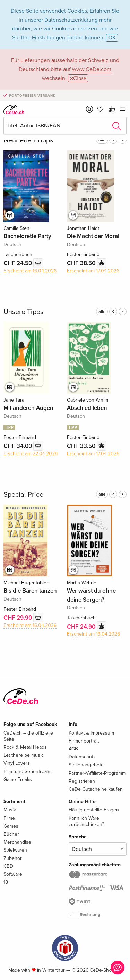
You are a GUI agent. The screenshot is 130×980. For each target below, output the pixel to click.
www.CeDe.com (92, 69)
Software (13, 874)
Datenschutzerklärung (71, 20)
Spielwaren (15, 850)
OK (112, 38)
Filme (9, 818)
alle (102, 140)
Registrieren (82, 781)
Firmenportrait (84, 741)
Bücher (11, 834)
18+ (7, 882)
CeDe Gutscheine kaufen (96, 789)
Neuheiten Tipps (28, 140)
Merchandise (17, 842)
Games (11, 826)
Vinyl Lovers (17, 763)
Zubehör (13, 858)
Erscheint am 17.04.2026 (93, 271)
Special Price (23, 495)
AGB (73, 749)
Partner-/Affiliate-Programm (97, 773)
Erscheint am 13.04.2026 (93, 634)
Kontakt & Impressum (91, 733)
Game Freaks (18, 779)
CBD (8, 866)
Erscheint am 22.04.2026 (31, 454)
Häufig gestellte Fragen (94, 810)
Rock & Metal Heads (25, 747)
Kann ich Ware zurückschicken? (86, 821)
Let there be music (24, 755)
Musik (10, 810)
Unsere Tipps (23, 312)
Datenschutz (82, 757)
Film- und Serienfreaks (28, 771)
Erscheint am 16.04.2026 (30, 271)
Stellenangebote (86, 765)
